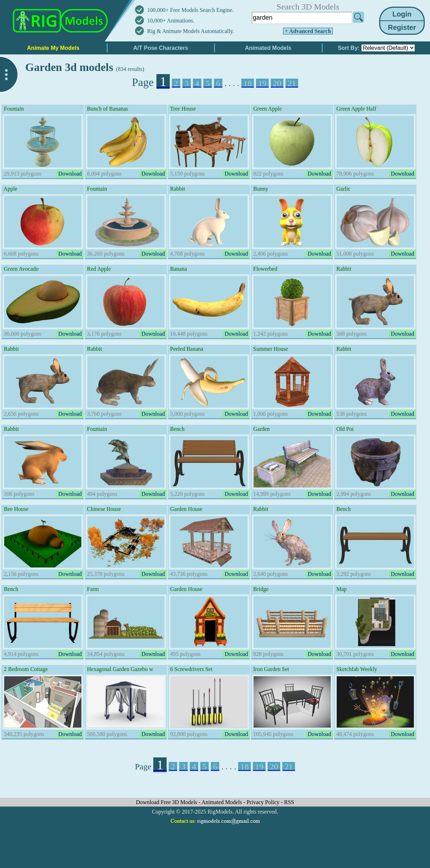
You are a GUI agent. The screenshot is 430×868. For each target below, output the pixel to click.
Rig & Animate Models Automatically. (191, 31)
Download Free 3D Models (167, 802)
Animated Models (223, 802)
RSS (289, 802)
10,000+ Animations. (171, 21)
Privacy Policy (264, 802)
